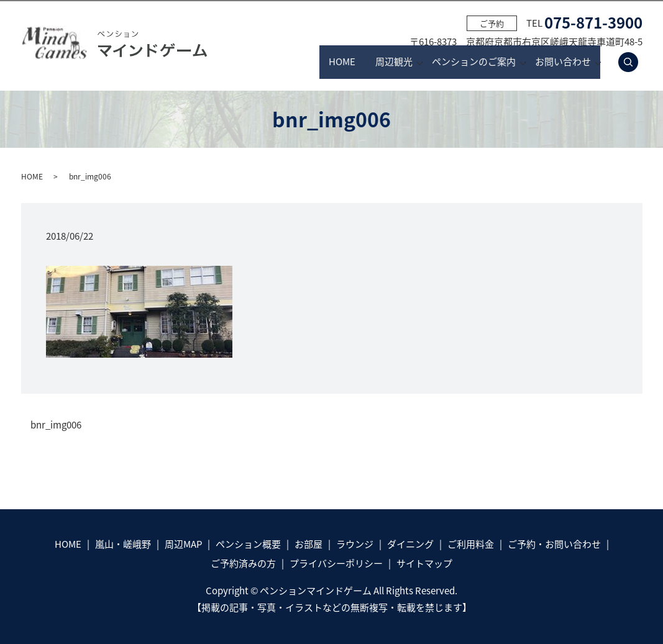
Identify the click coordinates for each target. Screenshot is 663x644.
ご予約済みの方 (243, 563)
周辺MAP (183, 544)
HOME (284, 62)
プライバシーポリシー (336, 563)
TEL (584, 23)
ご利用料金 (471, 544)
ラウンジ (355, 544)
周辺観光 (358, 62)
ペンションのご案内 (456, 62)
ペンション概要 (248, 544)
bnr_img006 (56, 425)
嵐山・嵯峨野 (123, 544)
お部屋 (309, 544)
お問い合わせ (563, 62)
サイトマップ (424, 563)
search (635, 62)
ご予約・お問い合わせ (554, 544)
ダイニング (410, 544)
